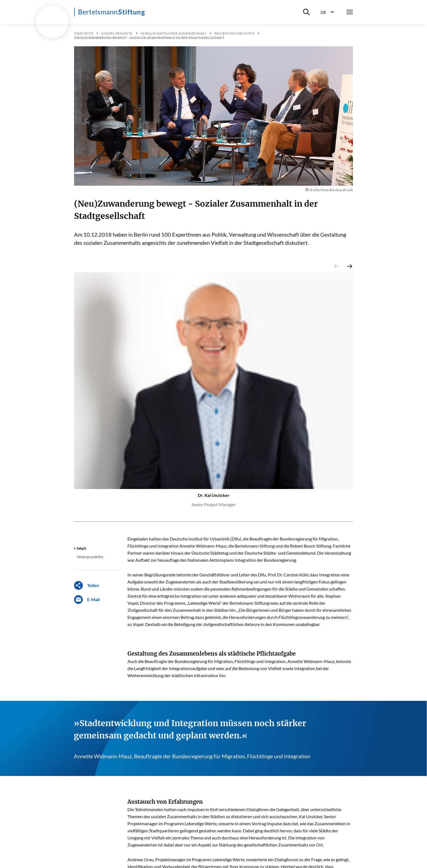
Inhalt (81, 548)
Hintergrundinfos (90, 557)
